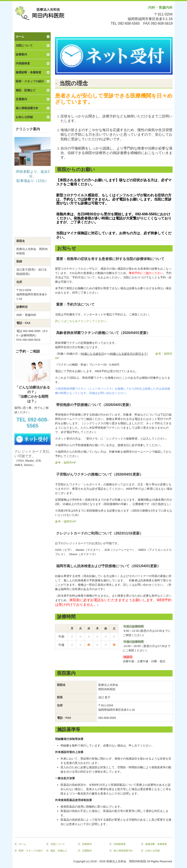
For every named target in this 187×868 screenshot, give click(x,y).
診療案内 (21, 54)
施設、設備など (26, 90)
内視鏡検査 (23, 63)
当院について (24, 45)
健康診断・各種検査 (29, 72)
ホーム (20, 37)
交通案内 (21, 99)
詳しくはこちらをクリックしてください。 (82, 321)
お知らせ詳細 (24, 117)
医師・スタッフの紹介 (30, 81)
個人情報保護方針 (27, 108)
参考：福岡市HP (66, 463)
